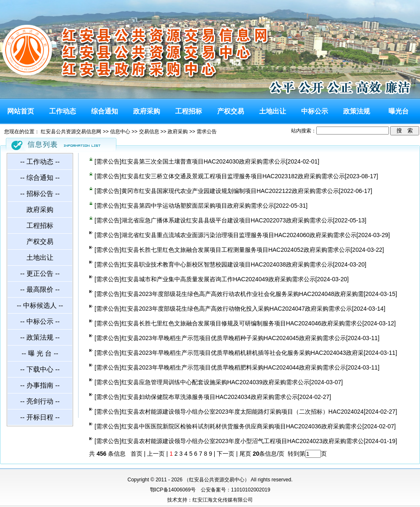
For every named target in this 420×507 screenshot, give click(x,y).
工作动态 (63, 111)
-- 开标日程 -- (40, 417)
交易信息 (149, 132)
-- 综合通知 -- (40, 178)
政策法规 (357, 111)
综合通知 (105, 111)
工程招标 (189, 111)
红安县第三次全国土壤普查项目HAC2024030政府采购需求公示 (204, 161)
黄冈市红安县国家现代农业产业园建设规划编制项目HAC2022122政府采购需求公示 (230, 191)
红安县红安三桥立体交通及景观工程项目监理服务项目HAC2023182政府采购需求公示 (233, 176)
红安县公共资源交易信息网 (71, 132)
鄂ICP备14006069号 (173, 490)
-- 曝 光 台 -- (40, 353)
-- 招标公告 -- (40, 194)
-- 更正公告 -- (40, 273)
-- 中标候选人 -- (40, 305)
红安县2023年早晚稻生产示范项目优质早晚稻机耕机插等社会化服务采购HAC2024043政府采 (243, 353)
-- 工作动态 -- (40, 162)
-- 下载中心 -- (40, 369)
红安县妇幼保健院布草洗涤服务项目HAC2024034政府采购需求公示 (210, 397)
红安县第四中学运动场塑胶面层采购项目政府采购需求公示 (198, 206)
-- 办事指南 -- (40, 385)
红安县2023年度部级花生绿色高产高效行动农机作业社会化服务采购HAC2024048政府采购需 (243, 294)
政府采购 (147, 111)
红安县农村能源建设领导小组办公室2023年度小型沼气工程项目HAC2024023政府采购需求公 (243, 441)
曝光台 (399, 111)
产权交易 (231, 111)
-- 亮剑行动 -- (40, 401)
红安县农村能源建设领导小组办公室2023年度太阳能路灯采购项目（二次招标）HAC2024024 (243, 412)
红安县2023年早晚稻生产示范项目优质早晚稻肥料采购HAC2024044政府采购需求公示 (234, 367)
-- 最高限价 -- (40, 289)
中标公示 (315, 111)
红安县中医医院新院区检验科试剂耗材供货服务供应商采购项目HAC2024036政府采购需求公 (242, 426)
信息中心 (120, 132)
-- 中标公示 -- (40, 321)
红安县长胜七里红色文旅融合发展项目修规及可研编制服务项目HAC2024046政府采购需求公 (242, 323)
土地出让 (273, 111)
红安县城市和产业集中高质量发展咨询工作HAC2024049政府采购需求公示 (218, 279)
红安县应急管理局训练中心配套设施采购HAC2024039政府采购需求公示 (215, 382)
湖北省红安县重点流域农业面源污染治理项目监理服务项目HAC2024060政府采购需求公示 (239, 235)
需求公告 (207, 132)
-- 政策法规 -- (40, 337)
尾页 (244, 454)
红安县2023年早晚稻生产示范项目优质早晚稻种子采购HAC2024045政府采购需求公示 (234, 338)
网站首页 (21, 111)
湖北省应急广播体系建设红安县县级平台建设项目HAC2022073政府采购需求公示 (227, 220)
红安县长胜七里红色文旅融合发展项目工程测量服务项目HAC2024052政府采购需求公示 (236, 250)
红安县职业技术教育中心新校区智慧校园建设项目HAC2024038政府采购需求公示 (227, 264)
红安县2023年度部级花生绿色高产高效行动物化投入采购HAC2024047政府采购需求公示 (237, 309)
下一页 (226, 454)
